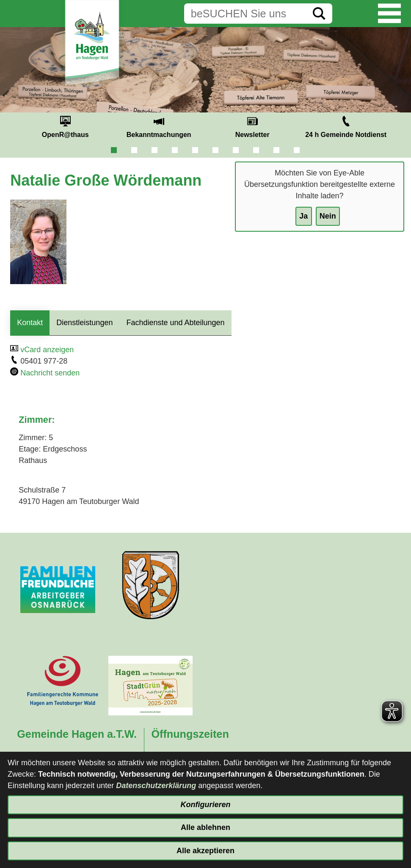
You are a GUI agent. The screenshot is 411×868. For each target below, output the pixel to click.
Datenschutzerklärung (156, 786)
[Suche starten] (319, 14)
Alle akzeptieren (205, 851)
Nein (328, 216)
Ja (303, 216)
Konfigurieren (205, 805)
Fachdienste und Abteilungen (175, 323)
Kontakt (30, 323)
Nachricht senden (50, 373)
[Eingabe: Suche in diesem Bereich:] (245, 14)
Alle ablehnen (205, 827)
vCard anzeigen (47, 350)
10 (297, 150)
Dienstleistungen (84, 323)
